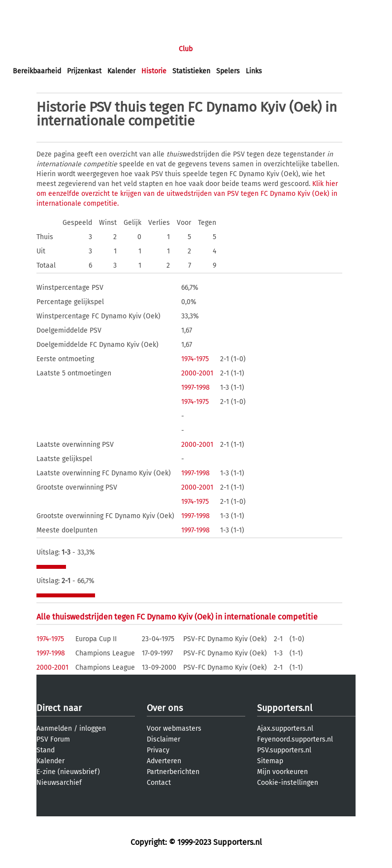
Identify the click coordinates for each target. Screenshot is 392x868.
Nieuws (73, 49)
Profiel (215, 49)
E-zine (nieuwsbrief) (68, 772)
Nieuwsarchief (59, 783)
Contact (159, 783)
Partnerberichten (173, 772)
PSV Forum (53, 739)
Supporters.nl (285, 708)
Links (254, 71)
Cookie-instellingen (288, 783)
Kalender (121, 71)
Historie (154, 71)
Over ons (165, 708)
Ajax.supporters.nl (285, 728)
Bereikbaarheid (37, 71)
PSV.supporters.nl (284, 750)
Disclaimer (163, 739)
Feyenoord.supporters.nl (295, 739)
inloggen (27, 9)
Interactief (149, 49)
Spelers (228, 71)
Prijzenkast (84, 71)
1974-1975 (195, 359)
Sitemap (270, 761)
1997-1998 (196, 387)
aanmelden (65, 9)
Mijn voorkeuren (282, 772)
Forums (109, 49)
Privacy (158, 750)
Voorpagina (31, 49)
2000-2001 (197, 373)
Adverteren (164, 761)
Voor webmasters (174, 728)
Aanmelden (54, 728)
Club (186, 49)
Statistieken (191, 71)
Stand (46, 750)
